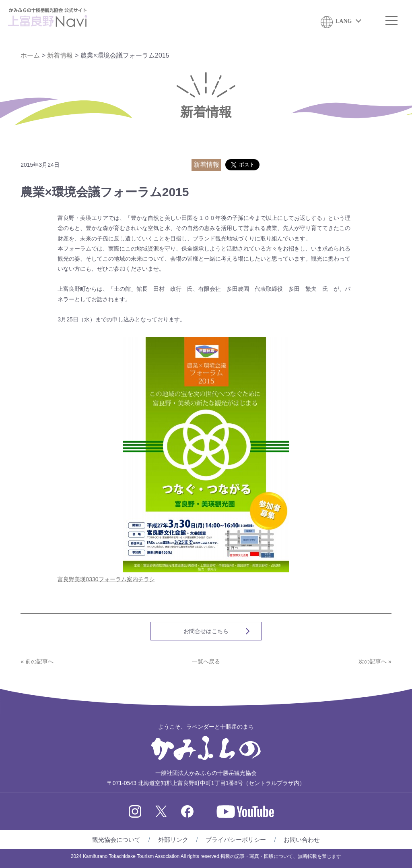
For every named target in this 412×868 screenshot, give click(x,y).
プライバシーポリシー (236, 840)
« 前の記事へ (37, 661)
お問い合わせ (302, 840)
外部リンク (173, 840)
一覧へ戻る (206, 661)
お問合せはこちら (206, 631)
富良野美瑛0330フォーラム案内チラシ (106, 579)
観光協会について (116, 840)
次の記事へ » (375, 661)
